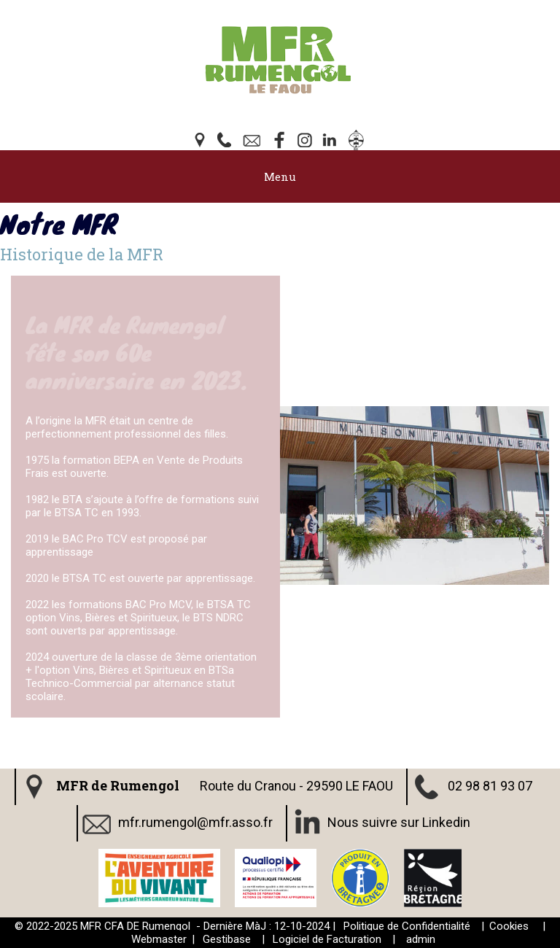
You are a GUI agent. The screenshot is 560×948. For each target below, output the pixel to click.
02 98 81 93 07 (490, 785)
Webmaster (159, 939)
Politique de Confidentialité (407, 926)
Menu (280, 176)
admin (421, 939)
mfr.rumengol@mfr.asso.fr (195, 821)
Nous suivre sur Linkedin (399, 821)
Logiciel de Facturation (327, 939)
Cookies (509, 926)
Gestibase (227, 939)
